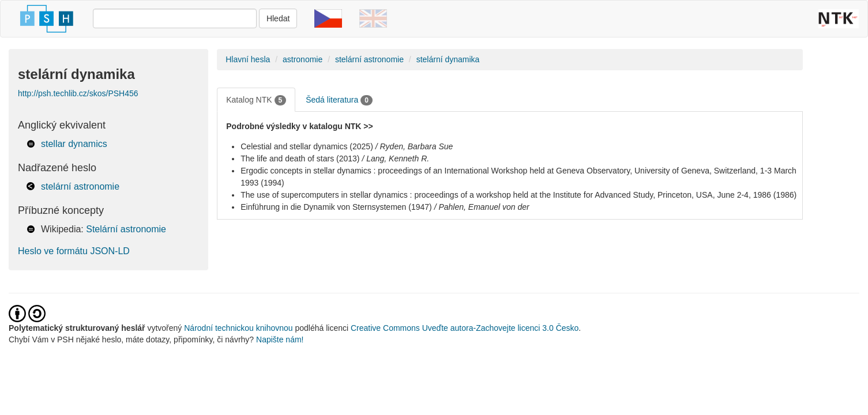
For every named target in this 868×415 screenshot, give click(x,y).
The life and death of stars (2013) (300, 159)
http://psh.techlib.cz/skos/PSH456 (78, 93)
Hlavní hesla (248, 59)
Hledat (278, 18)
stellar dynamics (74, 144)
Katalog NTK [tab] (256, 100)
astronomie (303, 59)
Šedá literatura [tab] (339, 100)
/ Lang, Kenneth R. (395, 159)
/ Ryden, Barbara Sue (414, 146)
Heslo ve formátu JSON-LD (74, 251)
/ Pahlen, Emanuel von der (482, 207)
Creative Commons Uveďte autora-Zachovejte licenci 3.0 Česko (465, 328)
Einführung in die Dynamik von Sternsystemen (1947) (336, 207)
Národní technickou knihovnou (238, 328)
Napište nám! (280, 339)
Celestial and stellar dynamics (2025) (307, 146)
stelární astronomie (80, 186)
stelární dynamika (448, 59)
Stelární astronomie (126, 229)
